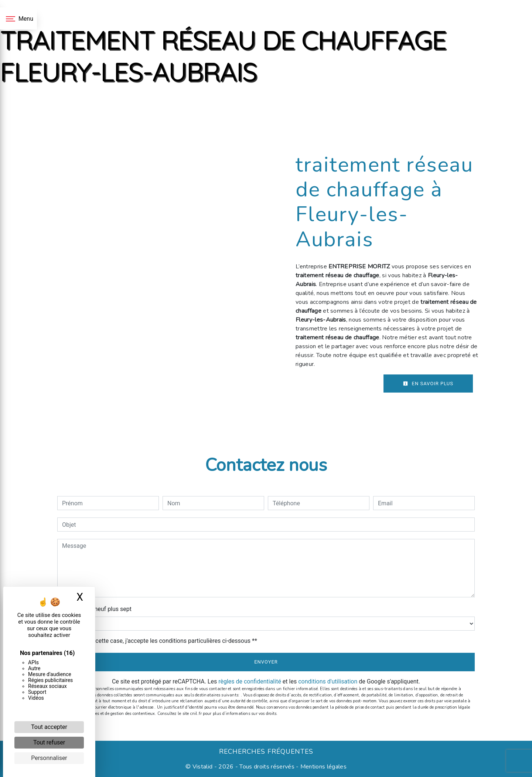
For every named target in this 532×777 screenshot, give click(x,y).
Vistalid (203, 767)
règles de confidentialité (250, 681)
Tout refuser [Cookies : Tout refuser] (49, 742)
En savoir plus (428, 384)
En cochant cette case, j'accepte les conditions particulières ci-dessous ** (161, 641)
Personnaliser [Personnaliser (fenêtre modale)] (49, 758)
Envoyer (266, 662)
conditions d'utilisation (328, 681)
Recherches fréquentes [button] (266, 751)
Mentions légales (323, 767)
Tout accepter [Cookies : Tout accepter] (49, 727)
